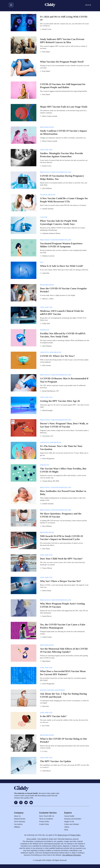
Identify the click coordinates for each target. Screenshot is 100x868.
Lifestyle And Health (51, 352)
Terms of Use (62, 835)
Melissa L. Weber (48, 299)
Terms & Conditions (46, 819)
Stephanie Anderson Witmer (51, 233)
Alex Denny (46, 549)
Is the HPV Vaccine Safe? (53, 716)
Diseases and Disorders (73, 819)
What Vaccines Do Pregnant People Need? (62, 62)
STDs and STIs (46, 150)
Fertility (45, 330)
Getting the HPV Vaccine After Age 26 (60, 401)
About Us (17, 816)
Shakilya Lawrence (48, 256)
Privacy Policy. (76, 835)
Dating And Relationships (53, 690)
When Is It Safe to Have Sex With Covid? (62, 266)
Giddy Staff (46, 324)
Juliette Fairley (47, 637)
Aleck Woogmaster (48, 459)
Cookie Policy (44, 824)
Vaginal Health (48, 195)
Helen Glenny (47, 591)
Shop (66, 830)
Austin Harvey (47, 616)
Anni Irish (45, 706)
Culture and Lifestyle (72, 824)
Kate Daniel (46, 52)
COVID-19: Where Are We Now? (57, 356)
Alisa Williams (47, 188)
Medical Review (20, 819)
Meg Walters (46, 661)
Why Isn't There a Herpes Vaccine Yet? (60, 581)
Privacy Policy (44, 822)
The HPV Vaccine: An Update (56, 761)
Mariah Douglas (47, 410)
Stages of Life (69, 822)
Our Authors (18, 824)
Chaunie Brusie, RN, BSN (51, 481)
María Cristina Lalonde (50, 116)
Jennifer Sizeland (48, 209)
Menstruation (47, 127)
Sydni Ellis (46, 273)
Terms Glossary (20, 822)
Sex (42, 262)
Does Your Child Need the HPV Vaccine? (61, 559)
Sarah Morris (47, 771)
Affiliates (17, 827)
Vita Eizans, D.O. (48, 436)
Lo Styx (45, 751)
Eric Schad (46, 726)
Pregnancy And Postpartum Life (56, 172)
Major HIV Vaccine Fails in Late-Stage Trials (64, 107)
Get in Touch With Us (47, 816)
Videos (67, 827)
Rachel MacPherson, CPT (51, 391)
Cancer (44, 217)
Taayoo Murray (47, 568)
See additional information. (72, 855)
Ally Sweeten (47, 365)
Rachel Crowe (47, 29)
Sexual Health (69, 816)
